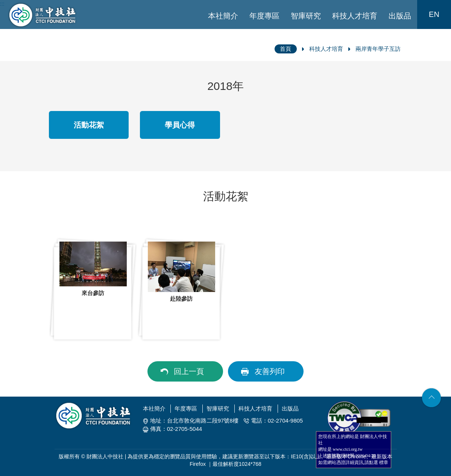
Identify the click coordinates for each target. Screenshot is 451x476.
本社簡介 (223, 16)
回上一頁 (189, 371)
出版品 (400, 16)
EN (434, 14)
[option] (93, 289)
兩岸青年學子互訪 (378, 49)
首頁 (285, 49)
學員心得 (180, 125)
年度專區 (264, 16)
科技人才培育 (355, 16)
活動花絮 (89, 125)
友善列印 (270, 371)
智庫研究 (306, 16)
